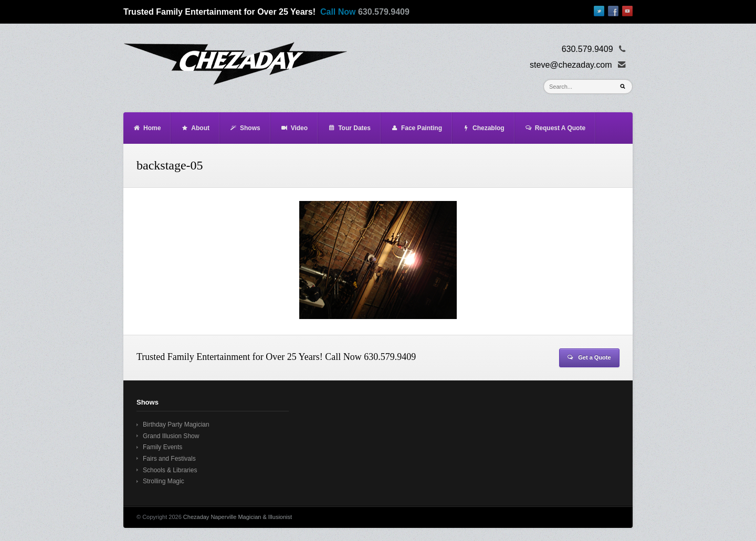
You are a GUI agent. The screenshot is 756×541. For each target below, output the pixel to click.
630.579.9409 (384, 12)
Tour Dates (349, 128)
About (195, 128)
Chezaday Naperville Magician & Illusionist (238, 517)
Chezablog (483, 128)
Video (294, 128)
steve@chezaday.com (571, 65)
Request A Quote (555, 128)
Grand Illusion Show (171, 436)
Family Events (162, 447)
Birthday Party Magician (176, 425)
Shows (245, 128)
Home (147, 128)
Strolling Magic (164, 481)
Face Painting (416, 128)
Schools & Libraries (170, 470)
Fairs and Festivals (169, 459)
